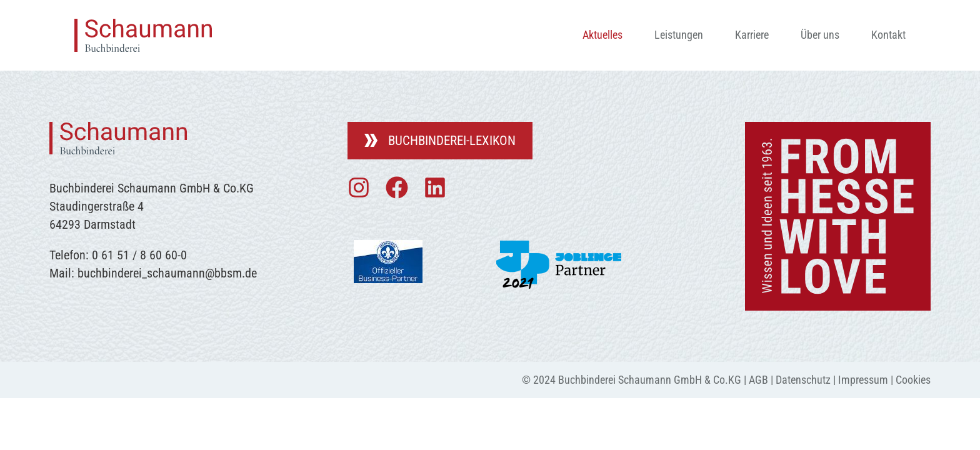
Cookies (913, 380)
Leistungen (679, 35)
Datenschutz (803, 380)
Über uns (820, 35)
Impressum (863, 380)
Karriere (752, 35)
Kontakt (888, 35)
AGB (758, 380)
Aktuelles (602, 35)
